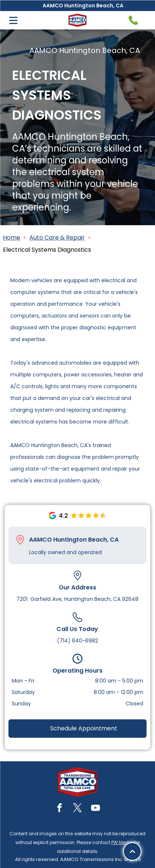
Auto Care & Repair (57, 238)
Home (12, 238)
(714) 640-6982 (77, 641)
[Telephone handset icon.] (133, 20)
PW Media (122, 842)
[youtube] (95, 809)
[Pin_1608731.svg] (20, 540)
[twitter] (77, 809)
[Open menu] (13, 20)
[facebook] (60, 809)
